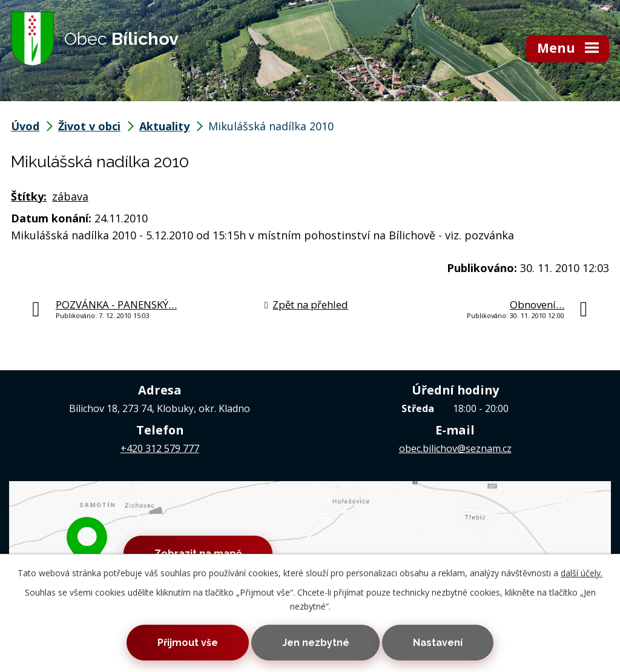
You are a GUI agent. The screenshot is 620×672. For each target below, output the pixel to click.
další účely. (582, 573)
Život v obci (89, 126)
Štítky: (29, 196)
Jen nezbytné (316, 643)
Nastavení (438, 643)
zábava (70, 196)
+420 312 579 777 (160, 448)
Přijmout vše (188, 643)
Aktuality (164, 126)
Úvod (25, 126)
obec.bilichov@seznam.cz (455, 448)
